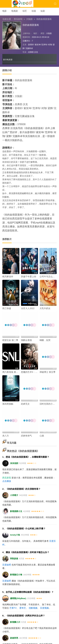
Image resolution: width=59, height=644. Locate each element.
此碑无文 (25, 404)
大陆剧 (29, 19)
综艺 (25, 11)
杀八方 (6, 436)
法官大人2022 (28, 308)
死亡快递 (7, 308)
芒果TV (13, 608)
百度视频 (44, 608)
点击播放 (7, 481)
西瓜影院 (18, 19)
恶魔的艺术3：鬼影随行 (32, 372)
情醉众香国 (26, 340)
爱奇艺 (23, 608)
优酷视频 (33, 608)
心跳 (42, 436)
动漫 (34, 11)
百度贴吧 (7, 565)
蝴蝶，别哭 (45, 340)
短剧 (43, 11)
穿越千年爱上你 (29, 277)
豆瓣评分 (26, 41)
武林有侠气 (26, 436)
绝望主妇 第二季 (10, 340)
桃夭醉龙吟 (8, 277)
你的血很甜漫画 (44, 19)
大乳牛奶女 (45, 308)
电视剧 (15, 11)
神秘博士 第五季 (48, 372)
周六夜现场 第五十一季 (14, 372)
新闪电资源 (8, 60)
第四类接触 (8, 404)
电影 (5, 11)
